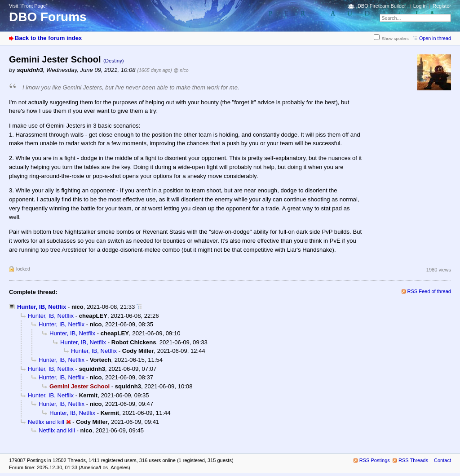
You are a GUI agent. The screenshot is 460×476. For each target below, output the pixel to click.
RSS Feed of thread (429, 291)
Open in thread (435, 38)
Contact (442, 460)
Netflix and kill (46, 422)
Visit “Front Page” (28, 6)
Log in (420, 6)
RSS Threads (413, 460)
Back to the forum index (48, 38)
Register (442, 6)
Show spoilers (395, 38)
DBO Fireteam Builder (382, 6)
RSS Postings (375, 460)
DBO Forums (48, 17)
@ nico (181, 70)
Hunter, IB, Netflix (42, 307)
